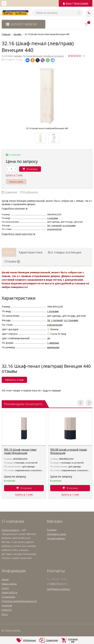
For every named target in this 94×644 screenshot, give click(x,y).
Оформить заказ (56, 534)
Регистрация (81, 3)
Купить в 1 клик (14, 175)
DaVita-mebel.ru (10, 530)
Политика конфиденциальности (19, 601)
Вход (68, 3)
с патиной (56, 225)
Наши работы (9, 592)
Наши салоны (9, 584)
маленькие (53, 347)
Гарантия (7, 605)
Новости (7, 610)
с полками (53, 218)
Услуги (5, 588)
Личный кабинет (56, 538)
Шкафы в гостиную (54, 56)
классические (54, 229)
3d (48, 225)
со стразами (69, 225)
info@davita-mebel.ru (59, 589)
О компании (8, 597)
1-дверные (53, 343)
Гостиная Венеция (33, 56)
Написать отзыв (14, 380)
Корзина (52, 530)
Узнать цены (16, 182)
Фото (5, 614)
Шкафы (18, 56)
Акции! (5, 579)
